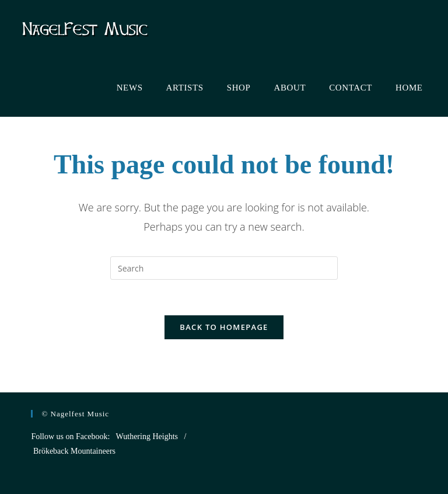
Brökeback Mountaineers (74, 451)
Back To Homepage (224, 327)
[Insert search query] (224, 268)
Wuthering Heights (147, 436)
